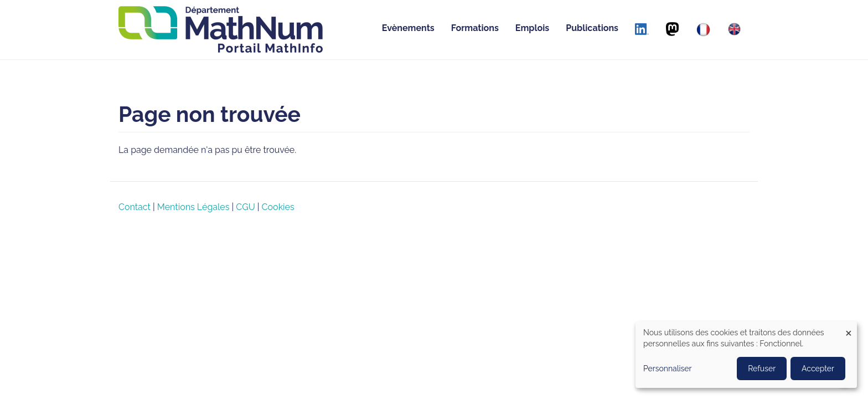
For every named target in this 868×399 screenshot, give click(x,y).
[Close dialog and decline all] (849, 328)
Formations (475, 28)
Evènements (408, 28)
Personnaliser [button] (668, 369)
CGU (245, 207)
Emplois (532, 28)
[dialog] (746, 355)
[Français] (703, 30)
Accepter (818, 369)
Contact (135, 207)
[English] (734, 29)
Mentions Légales (193, 207)
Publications (592, 28)
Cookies (278, 207)
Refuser (762, 369)
